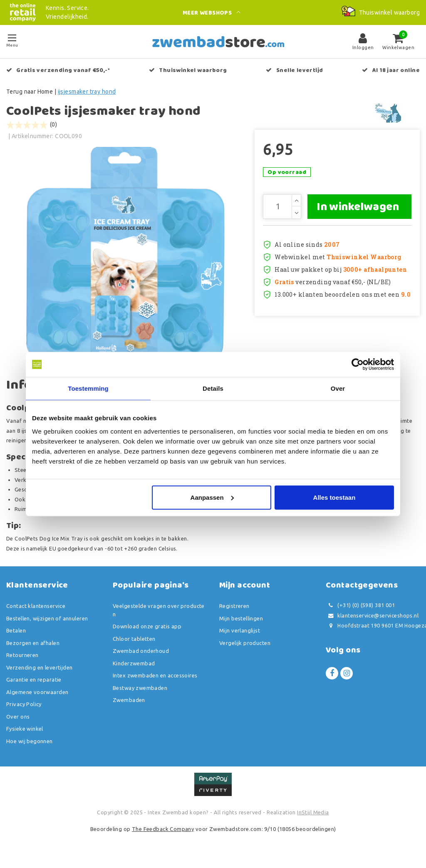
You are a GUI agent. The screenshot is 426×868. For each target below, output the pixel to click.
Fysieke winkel (25, 737)
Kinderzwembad (134, 671)
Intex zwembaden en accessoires (155, 683)
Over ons (18, 724)
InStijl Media (313, 820)
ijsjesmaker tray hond (87, 92)
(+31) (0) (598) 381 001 (360, 613)
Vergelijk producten (245, 650)
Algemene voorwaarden (37, 699)
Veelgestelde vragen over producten (159, 618)
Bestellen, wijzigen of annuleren (47, 626)
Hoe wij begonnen (30, 749)
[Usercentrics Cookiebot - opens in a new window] (358, 365)
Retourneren (22, 663)
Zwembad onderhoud (141, 659)
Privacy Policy (24, 712)
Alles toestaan (334, 497)
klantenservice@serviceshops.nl (372, 623)
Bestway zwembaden (140, 695)
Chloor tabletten (134, 646)
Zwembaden (129, 708)
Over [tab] (338, 388)
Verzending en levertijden (40, 675)
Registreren (234, 614)
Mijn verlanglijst (240, 638)
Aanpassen (212, 497)
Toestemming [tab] (88, 388)
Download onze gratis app (147, 634)
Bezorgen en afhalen (33, 650)
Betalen (16, 638)
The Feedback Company (163, 836)
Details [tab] (213, 388)
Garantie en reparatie (34, 687)
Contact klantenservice (36, 614)
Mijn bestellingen (241, 626)
